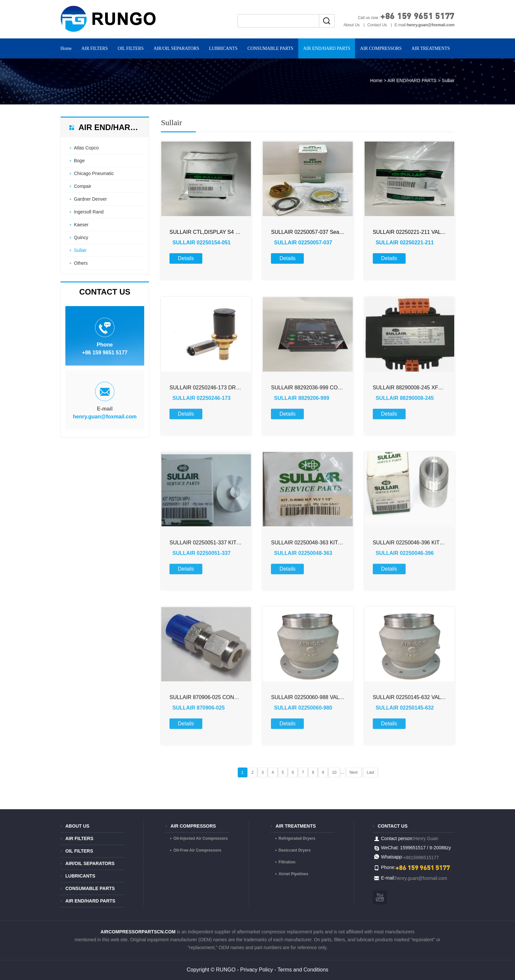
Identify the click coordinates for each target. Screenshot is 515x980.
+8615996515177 (421, 857)
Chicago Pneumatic (94, 173)
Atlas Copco (86, 148)
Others (81, 263)
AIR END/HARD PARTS (327, 48)
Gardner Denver (90, 199)
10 (334, 772)
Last (371, 772)
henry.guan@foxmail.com (105, 417)
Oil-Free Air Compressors (197, 850)
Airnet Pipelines (293, 874)
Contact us (393, 826)
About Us (352, 25)
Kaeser (81, 225)
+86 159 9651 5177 (417, 16)
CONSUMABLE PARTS (270, 48)
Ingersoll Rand (89, 212)
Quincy (81, 237)
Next (354, 772)
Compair (83, 186)
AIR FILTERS (95, 48)
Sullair (80, 250)
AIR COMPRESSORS (381, 48)
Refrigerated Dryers (297, 838)
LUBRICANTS (223, 48)
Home (66, 48)
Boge (79, 161)
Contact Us (377, 25)
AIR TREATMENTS (431, 48)
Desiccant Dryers (295, 850)
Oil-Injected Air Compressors (201, 838)
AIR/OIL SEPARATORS (176, 48)
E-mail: (425, 25)
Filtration (287, 862)
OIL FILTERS (131, 48)
